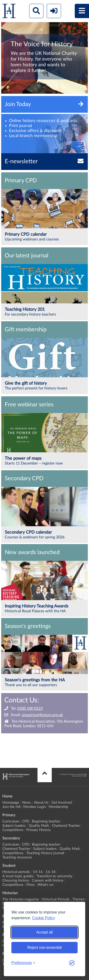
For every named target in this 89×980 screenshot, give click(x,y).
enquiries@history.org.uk (42, 715)
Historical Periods (56, 899)
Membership (58, 807)
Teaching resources (17, 857)
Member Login (35, 807)
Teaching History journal (45, 853)
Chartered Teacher (66, 826)
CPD (26, 821)
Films (30, 885)
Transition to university (54, 876)
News (27, 803)
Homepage (11, 803)
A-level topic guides (18, 876)
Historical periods (16, 872)
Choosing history (16, 880)
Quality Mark (39, 826)
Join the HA (11, 807)
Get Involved (62, 803)
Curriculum (11, 821)
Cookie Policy (44, 918)
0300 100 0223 (30, 709)
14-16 (38, 872)
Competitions (13, 830)
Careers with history (48, 880)
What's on (45, 885)
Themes (79, 899)
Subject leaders (14, 826)
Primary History (39, 830)
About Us (41, 803)
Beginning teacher (46, 821)
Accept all (44, 932)
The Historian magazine (21, 899)
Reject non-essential (44, 947)
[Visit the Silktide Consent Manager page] (72, 963)
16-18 (51, 872)
